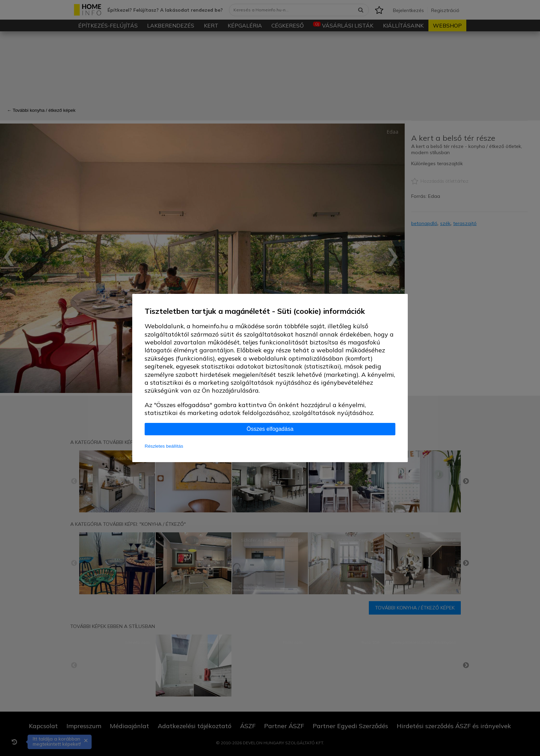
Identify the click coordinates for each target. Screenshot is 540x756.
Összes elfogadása (270, 429)
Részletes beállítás (164, 446)
